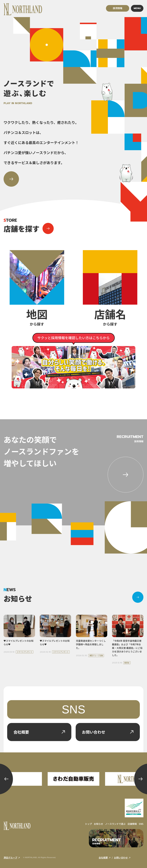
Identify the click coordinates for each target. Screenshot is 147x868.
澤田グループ (12, 858)
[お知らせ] (138, 597)
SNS (74, 709)
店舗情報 (132, 824)
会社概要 (105, 858)
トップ (88, 824)
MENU (137, 8)
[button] (6, 779)
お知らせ (98, 824)
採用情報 (118, 8)
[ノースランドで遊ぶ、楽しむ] (11, 179)
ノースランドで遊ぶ (115, 824)
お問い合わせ (122, 858)
